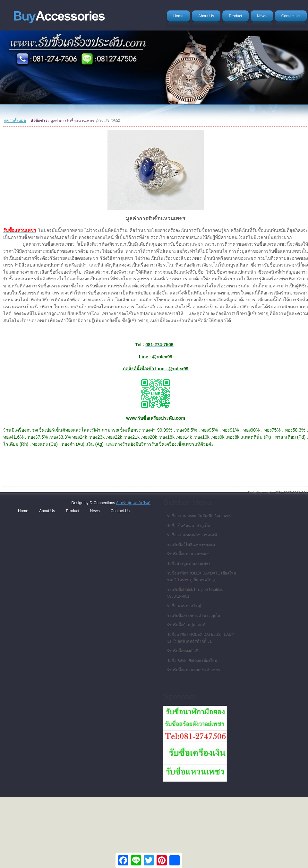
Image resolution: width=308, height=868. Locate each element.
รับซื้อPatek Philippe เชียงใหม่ (192, 661)
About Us (47, 511)
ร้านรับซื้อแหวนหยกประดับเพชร (194, 670)
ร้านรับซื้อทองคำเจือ (184, 651)
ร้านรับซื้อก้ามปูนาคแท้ (186, 625)
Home (23, 511)
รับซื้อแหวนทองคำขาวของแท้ (192, 535)
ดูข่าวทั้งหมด (15, 121)
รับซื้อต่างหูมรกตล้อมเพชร (189, 564)
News (95, 511)
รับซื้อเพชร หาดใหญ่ (184, 606)
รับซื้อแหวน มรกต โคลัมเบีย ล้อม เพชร (199, 516)
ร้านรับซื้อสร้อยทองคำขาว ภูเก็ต (194, 616)
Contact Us (120, 511)
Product (72, 511)
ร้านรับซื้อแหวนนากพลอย (188, 554)
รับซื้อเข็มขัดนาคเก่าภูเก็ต (188, 526)
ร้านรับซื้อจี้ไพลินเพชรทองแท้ (191, 545)
